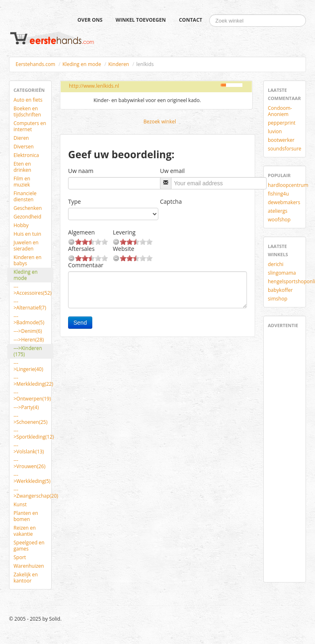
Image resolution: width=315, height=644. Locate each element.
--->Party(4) (26, 407)
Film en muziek (22, 182)
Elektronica (26, 155)
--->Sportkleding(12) (33, 434)
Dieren (21, 138)
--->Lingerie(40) (28, 366)
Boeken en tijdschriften (27, 112)
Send (80, 323)
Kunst (20, 504)
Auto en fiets (28, 100)
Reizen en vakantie (25, 531)
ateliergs (278, 211)
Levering (124, 232)
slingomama (282, 273)
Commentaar (86, 265)
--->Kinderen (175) (28, 351)
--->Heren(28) (29, 340)
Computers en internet (30, 126)
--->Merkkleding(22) (33, 381)
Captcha (171, 201)
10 (105, 242)
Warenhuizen (29, 566)
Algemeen (81, 232)
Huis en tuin (27, 234)
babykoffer (280, 290)
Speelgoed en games (29, 546)
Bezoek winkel (160, 122)
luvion (275, 131)
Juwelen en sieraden (26, 246)
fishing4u (278, 194)
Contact (191, 20)
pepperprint (282, 123)
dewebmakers (284, 202)
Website (123, 249)
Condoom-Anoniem (280, 111)
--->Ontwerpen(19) (32, 396)
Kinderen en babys (27, 260)
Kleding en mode (82, 64)
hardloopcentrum (288, 185)
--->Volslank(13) (29, 448)
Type (74, 201)
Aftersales (81, 249)
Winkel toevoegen (141, 20)
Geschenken (28, 208)
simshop (278, 299)
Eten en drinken (22, 167)
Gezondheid (27, 217)
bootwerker (281, 140)
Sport (20, 557)
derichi (276, 264)
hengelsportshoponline (288, 281)
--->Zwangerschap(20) (33, 493)
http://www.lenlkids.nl (94, 86)
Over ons (90, 20)
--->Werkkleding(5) (32, 478)
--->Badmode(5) (29, 319)
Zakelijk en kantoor (26, 578)
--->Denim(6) (28, 331)
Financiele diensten (25, 196)
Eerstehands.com (35, 64)
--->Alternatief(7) (30, 305)
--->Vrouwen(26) (30, 463)
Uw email (172, 171)
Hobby (21, 225)
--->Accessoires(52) (33, 290)
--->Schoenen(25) (31, 419)
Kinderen (119, 64)
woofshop (279, 220)
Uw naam (81, 171)
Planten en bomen (26, 516)
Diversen (24, 147)
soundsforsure (285, 149)
